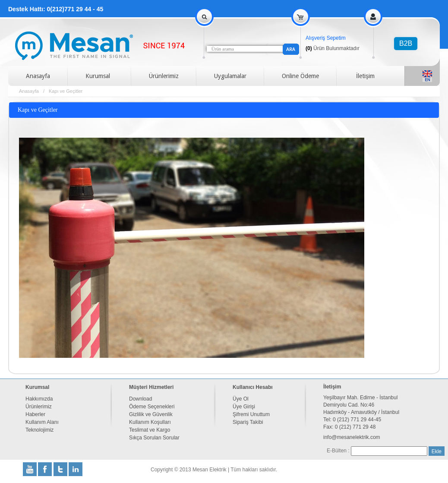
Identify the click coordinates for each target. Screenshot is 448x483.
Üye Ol (241, 399)
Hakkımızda (39, 399)
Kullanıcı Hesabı (253, 387)
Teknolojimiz (39, 430)
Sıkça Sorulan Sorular (154, 438)
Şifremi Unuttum (251, 414)
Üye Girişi (244, 407)
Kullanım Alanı (42, 422)
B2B (406, 43)
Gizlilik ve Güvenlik (151, 414)
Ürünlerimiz (164, 76)
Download (140, 399)
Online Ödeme (300, 76)
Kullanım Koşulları (150, 422)
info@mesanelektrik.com (352, 437)
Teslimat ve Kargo (150, 430)
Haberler (35, 414)
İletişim (365, 76)
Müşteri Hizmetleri (151, 387)
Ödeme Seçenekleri (152, 407)
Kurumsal (98, 76)
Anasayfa (38, 76)
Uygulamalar (230, 76)
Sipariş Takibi (248, 422)
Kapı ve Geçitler (66, 91)
